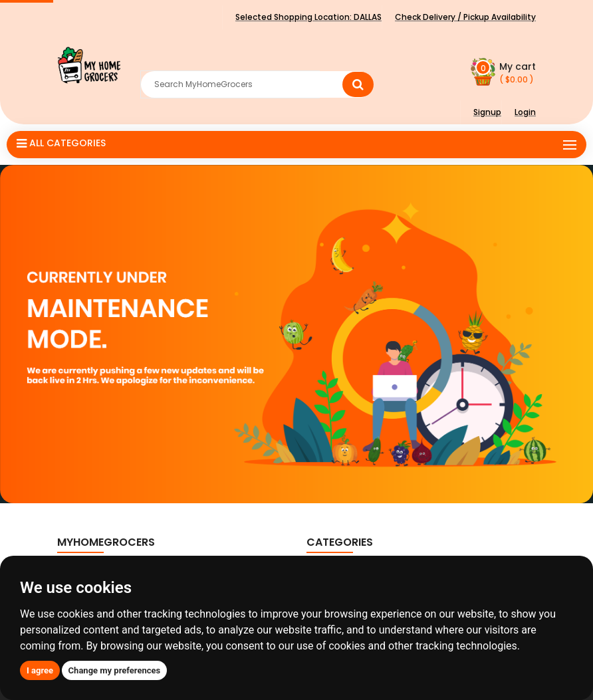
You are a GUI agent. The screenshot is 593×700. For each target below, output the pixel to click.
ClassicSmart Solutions (376, 682)
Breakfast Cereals (356, 579)
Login (525, 112)
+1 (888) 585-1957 (120, 625)
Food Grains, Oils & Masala (374, 619)
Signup (487, 112)
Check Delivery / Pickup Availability (465, 17)
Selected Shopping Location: (308, 17)
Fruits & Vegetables (358, 599)
